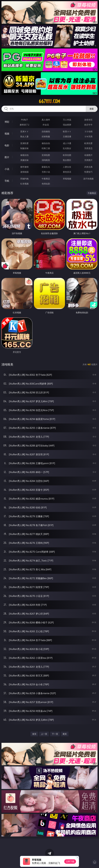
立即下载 (70, 861)
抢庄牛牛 (88, 125)
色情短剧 (46, 184)
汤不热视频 (88, 179)
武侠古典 (88, 167)
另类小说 (46, 172)
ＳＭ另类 (88, 136)
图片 (7, 157)
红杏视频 (24, 184)
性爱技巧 (88, 172)
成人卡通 (67, 143)
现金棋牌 (67, 125)
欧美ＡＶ (67, 131)
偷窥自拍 (24, 155)
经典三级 (46, 148)
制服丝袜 (24, 148)
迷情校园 (24, 172)
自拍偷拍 (46, 131)
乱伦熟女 (67, 148)
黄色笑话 (67, 172)
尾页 (65, 734)
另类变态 (88, 148)
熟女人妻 (24, 136)
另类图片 (88, 160)
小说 (7, 169)
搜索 (92, 109)
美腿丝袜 (24, 160)
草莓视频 (67, 179)
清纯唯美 (46, 160)
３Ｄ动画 (88, 131)
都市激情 (24, 167)
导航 (7, 181)
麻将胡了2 (24, 125)
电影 (7, 145)
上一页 (44, 734)
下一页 (55, 734)
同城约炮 (24, 179)
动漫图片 (88, 155)
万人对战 (67, 120)
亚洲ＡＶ (24, 131)
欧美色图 (67, 155)
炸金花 (46, 125)
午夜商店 (46, 179)
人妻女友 (67, 167)
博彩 (7, 122)
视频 (7, 134)
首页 (34, 734)
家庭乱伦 (46, 167)
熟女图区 (67, 160)
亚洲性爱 (24, 143)
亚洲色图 (46, 155)
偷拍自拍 (46, 143)
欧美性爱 (88, 143)
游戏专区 (88, 120)
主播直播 (67, 136)
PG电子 (25, 120)
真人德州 (46, 120)
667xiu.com (49, 101)
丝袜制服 (46, 136)
